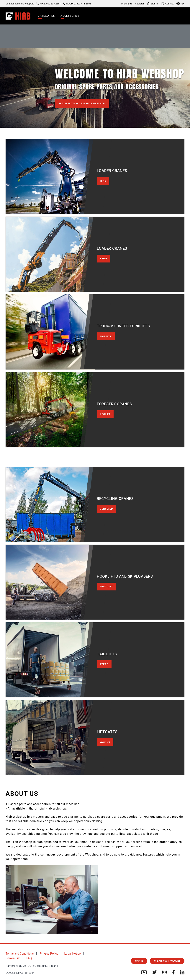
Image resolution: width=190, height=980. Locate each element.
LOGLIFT (105, 414)
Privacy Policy (49, 954)
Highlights (127, 4)
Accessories (70, 16)
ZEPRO (104, 664)
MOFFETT (106, 336)
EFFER (104, 258)
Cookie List (13, 958)
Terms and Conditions (20, 954)
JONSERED (107, 509)
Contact (167, 4)
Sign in (152, 4)
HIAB (103, 181)
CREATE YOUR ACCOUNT (167, 961)
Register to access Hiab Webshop (82, 103)
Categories (46, 16)
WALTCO (105, 742)
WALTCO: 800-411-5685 (77, 4)
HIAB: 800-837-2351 (49, 4)
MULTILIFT (106, 586)
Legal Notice (72, 954)
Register (140, 4)
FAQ (29, 958)
